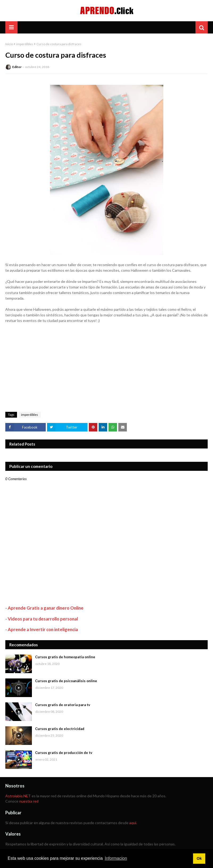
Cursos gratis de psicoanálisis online (66, 681)
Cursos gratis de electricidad (60, 729)
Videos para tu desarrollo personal (43, 619)
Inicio (9, 44)
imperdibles (25, 44)
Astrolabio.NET (18, 796)
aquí (133, 823)
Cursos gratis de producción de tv (64, 753)
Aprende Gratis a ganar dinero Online (46, 608)
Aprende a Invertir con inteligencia (43, 629)
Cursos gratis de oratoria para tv (63, 705)
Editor (17, 67)
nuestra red (29, 801)
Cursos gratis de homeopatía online (65, 657)
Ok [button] (199, 858)
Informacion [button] (116, 858)
